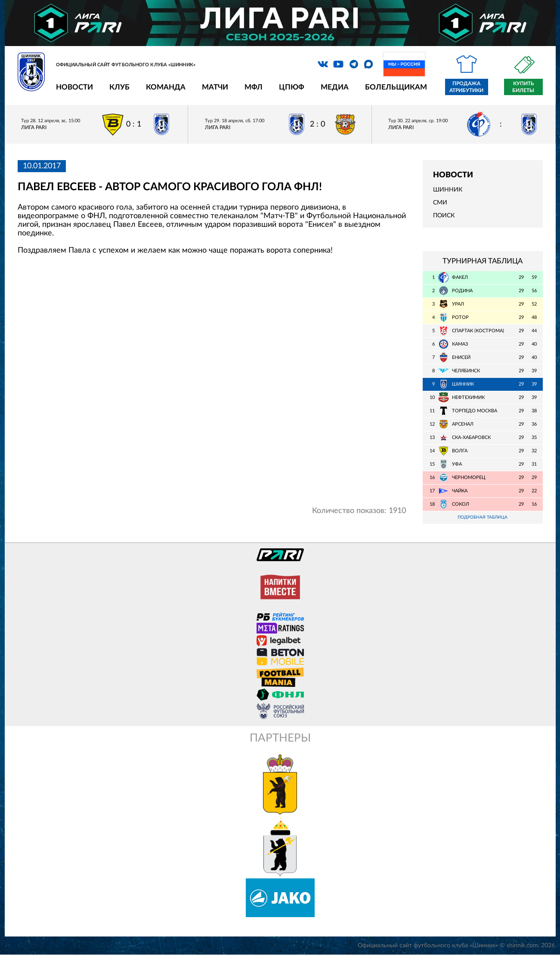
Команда (166, 87)
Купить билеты (523, 87)
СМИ (440, 203)
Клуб (119, 87)
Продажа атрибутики (466, 87)
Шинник (448, 190)
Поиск (444, 216)
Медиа (335, 87)
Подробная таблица (483, 518)
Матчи (215, 87)
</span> (212, 384)
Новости (74, 87)
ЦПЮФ (292, 87)
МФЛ (254, 87)
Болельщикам (396, 87)
